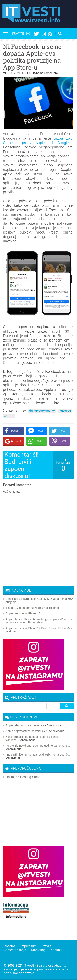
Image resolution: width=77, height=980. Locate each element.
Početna (10, 946)
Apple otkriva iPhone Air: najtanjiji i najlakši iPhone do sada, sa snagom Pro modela (39, 621)
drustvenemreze (42, 411)
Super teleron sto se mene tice (25, 725)
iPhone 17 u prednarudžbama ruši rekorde (32, 608)
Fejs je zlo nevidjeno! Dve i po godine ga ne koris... (38, 746)
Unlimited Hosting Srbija (23, 777)
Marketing (38, 950)
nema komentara (47, 73)
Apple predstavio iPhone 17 (23, 613)
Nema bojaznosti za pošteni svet (26, 731)
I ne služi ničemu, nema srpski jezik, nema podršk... (38, 755)
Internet (65, 411)
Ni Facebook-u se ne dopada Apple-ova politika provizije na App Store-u (32, 57)
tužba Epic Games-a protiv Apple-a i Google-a (38, 140)
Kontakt (56, 950)
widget (9, 416)
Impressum (29, 946)
